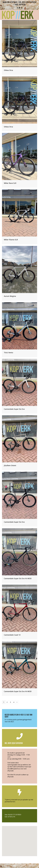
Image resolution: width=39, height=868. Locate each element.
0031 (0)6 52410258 (16, 767)
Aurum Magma (10, 296)
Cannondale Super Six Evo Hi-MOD (18, 578)
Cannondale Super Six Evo (14, 409)
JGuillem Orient (10, 465)
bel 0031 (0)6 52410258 (28, 2)
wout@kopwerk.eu (14, 769)
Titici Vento (8, 352)
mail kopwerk (20, 4)
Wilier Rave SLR (10, 183)
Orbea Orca (8, 70)
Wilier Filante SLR (11, 240)
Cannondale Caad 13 (12, 635)
